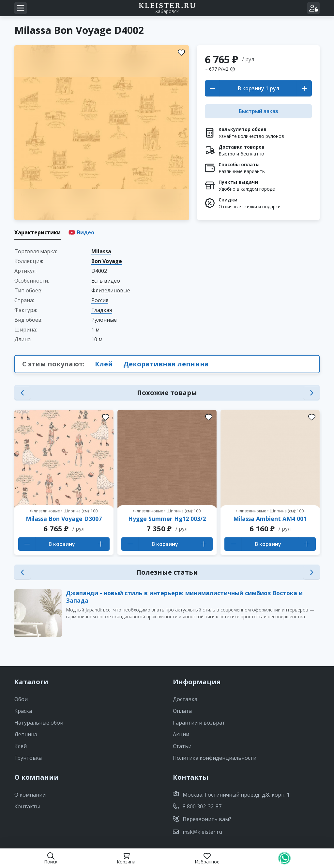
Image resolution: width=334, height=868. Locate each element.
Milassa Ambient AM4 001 (270, 519)
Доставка (185, 699)
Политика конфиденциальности (215, 758)
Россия (100, 300)
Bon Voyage (107, 261)
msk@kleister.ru (197, 832)
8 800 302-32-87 (197, 806)
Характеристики (38, 232)
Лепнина (26, 734)
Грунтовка (28, 758)
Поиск (51, 858)
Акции (181, 734)
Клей (104, 364)
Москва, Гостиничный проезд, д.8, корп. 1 (231, 794)
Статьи (182, 746)
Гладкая (102, 310)
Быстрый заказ (258, 111)
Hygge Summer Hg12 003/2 (167, 519)
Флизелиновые (111, 290)
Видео (81, 232)
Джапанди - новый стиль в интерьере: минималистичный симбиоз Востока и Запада (184, 597)
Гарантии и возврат (199, 723)
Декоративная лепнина (166, 364)
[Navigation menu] (21, 8)
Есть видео (106, 281)
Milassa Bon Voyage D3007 (64, 519)
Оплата (182, 711)
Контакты (27, 806)
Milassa (101, 251)
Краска (23, 711)
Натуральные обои (39, 723)
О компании (30, 795)
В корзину (252, 88)
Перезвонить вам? (202, 819)
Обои (21, 699)
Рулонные (104, 320)
